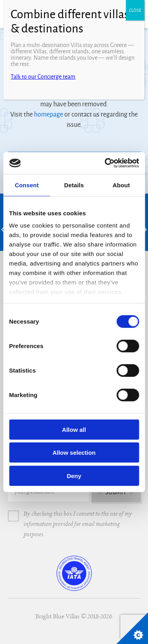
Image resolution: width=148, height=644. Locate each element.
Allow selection (74, 453)
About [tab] (121, 185)
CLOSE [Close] (135, 10)
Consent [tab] (27, 185)
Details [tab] (74, 185)
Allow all (74, 429)
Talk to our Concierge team (43, 77)
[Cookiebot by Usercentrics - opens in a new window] (105, 163)
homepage (49, 115)
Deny (74, 475)
